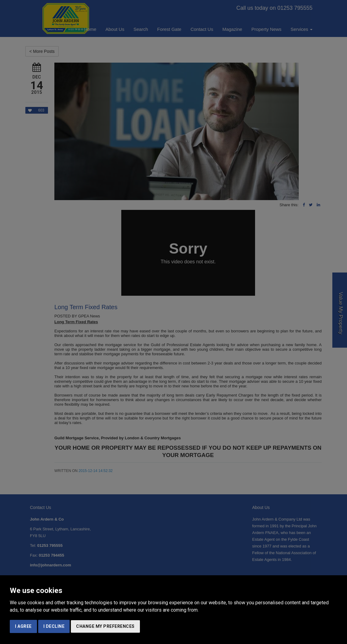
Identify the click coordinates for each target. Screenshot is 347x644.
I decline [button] (54, 626)
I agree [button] (23, 626)
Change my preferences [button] (105, 626)
